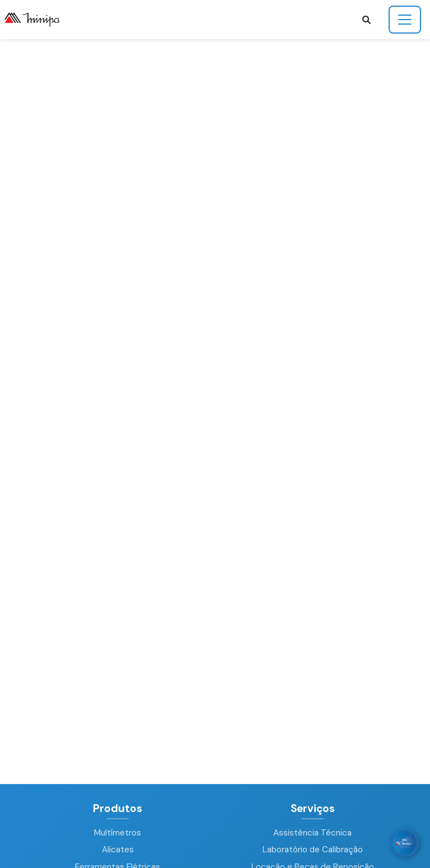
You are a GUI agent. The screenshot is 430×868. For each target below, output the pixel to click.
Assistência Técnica (312, 833)
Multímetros (118, 833)
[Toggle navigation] (405, 20)
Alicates (118, 850)
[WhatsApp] (405, 843)
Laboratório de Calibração (313, 850)
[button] (366, 20)
